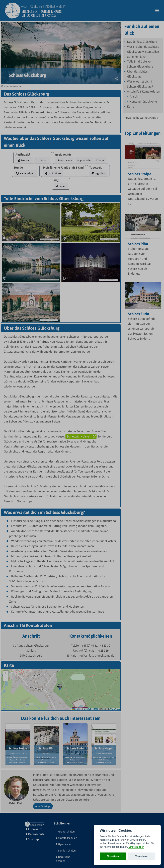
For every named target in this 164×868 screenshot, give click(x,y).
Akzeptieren (113, 856)
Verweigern (142, 856)
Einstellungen (136, 847)
